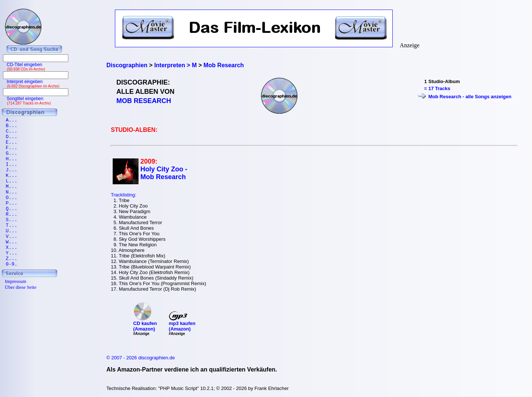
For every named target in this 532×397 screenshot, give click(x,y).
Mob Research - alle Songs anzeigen (470, 97)
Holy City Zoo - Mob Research (164, 173)
